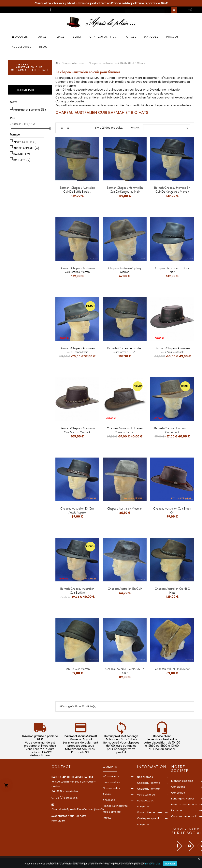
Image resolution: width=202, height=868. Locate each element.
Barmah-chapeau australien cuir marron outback (77, 430)
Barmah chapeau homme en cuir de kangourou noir (125, 190)
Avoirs (107, 794)
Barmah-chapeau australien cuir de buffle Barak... (77, 190)
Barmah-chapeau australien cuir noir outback (172, 350)
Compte (110, 767)
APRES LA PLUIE (25, 142)
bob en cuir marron (77, 669)
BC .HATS (22, 160)
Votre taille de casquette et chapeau (146, 801)
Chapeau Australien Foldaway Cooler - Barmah (125, 430)
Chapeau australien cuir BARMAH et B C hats (32, 67)
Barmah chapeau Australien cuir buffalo (77, 591)
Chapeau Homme (149, 783)
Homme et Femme (30, 110)
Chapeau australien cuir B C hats (172, 591)
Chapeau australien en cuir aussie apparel (77, 511)
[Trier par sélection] (167, 128)
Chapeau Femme (148, 789)
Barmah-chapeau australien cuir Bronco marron (77, 270)
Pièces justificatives (115, 806)
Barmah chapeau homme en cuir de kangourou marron (172, 190)
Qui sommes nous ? (184, 816)
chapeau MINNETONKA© (172, 669)
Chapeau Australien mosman (125, 509)
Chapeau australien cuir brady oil (172, 511)
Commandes (111, 788)
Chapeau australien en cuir (125, 589)
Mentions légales (182, 781)
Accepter (170, 864)
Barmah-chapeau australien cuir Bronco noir (77, 350)
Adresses (109, 800)
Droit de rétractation (184, 804)
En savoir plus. (153, 864)
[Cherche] (147, 10)
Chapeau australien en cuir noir (172, 270)
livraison (177, 810)
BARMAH (22, 154)
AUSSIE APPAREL (26, 148)
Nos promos (145, 777)
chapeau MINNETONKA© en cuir (125, 671)
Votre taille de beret (150, 812)
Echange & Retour (183, 799)
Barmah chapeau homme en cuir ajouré (172, 430)
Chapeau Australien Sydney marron (125, 270)
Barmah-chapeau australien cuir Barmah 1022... (125, 350)
